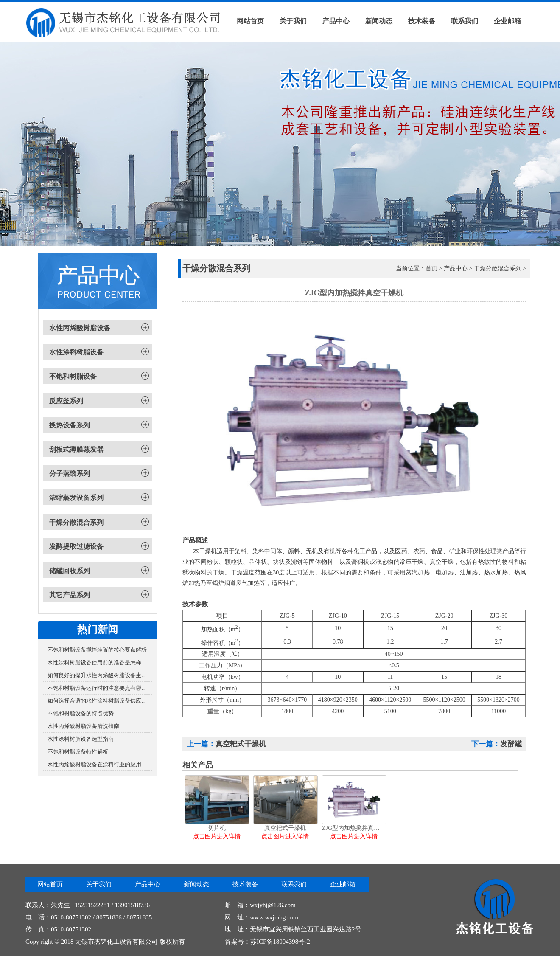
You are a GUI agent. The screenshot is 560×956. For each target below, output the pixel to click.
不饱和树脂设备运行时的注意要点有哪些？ (100, 688)
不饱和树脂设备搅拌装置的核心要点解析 (97, 650)
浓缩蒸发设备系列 (76, 498)
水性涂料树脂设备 (76, 352)
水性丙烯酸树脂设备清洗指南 (83, 726)
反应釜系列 (66, 401)
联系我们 (465, 21)
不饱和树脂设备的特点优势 (81, 713)
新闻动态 (379, 21)
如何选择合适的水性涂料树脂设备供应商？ (100, 701)
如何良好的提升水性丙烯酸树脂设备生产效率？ (100, 675)
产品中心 (336, 21)
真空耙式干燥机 (241, 744)
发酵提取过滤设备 (76, 547)
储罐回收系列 (70, 571)
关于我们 (293, 21)
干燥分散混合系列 (76, 522)
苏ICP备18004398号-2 (280, 942)
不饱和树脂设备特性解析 (78, 752)
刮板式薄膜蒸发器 (76, 449)
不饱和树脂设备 (73, 376)
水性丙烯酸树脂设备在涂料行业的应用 (94, 764)
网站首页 (250, 21)
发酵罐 (511, 744)
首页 (431, 269)
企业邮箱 (507, 21)
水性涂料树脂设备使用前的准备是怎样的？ (100, 662)
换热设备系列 (70, 425)
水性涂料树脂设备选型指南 (81, 739)
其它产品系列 (70, 595)
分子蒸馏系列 (70, 474)
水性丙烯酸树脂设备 (80, 328)
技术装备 (422, 21)
